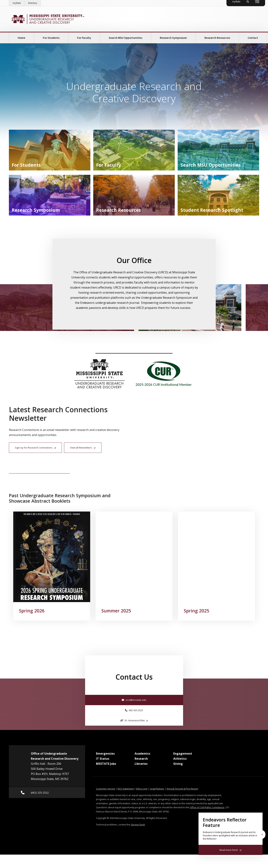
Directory (34, 2)
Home (22, 38)
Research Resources (217, 38)
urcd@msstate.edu (134, 713)
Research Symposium (173, 38)
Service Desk (138, 838)
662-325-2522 (134, 724)
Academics (142, 767)
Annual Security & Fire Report (182, 802)
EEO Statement (126, 802)
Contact (253, 38)
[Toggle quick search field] (256, 3)
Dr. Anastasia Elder (134, 734)
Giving (178, 777)
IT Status (103, 772)
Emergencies (105, 767)
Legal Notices (157, 802)
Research (141, 772)
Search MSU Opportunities (125, 38)
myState (19, 2)
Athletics (180, 772)
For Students (51, 38)
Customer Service (106, 802)
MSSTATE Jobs (106, 777)
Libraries (141, 777)
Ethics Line (142, 802)
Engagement (183, 767)
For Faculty (84, 38)
